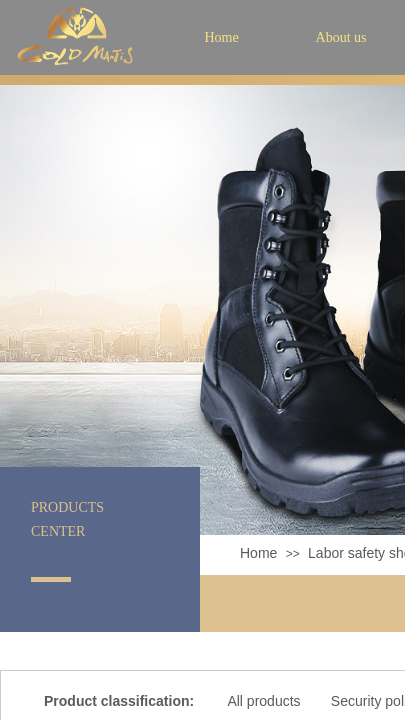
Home (258, 553)
